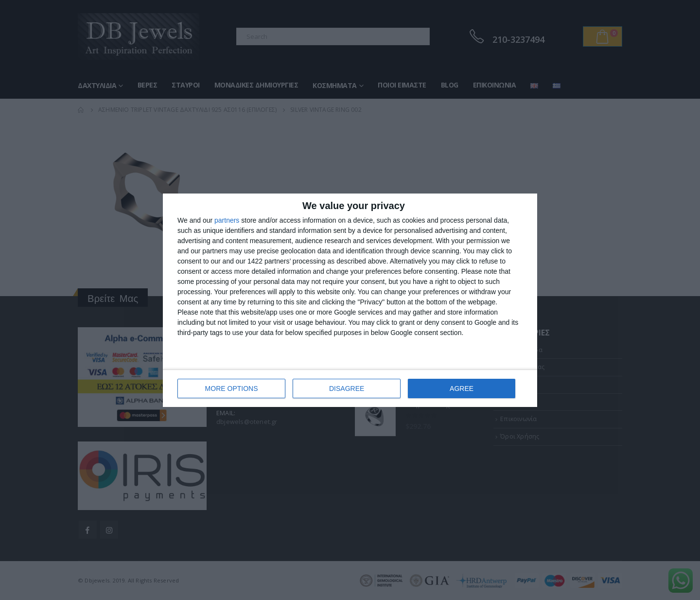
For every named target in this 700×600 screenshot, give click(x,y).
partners (227, 220)
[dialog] (350, 300)
